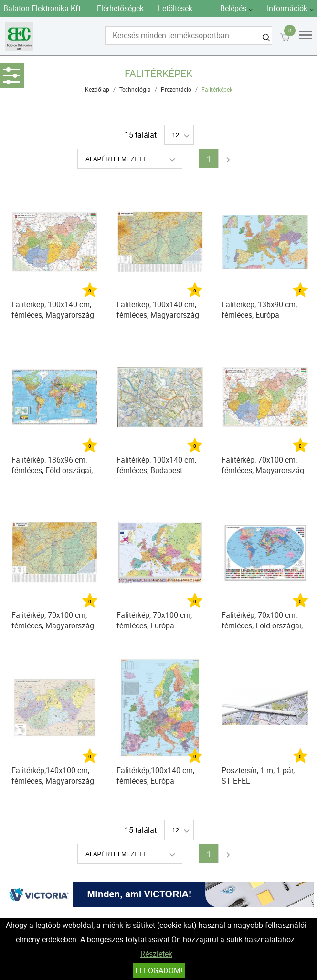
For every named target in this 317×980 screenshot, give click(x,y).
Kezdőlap (97, 89)
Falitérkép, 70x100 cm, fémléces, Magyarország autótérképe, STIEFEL (53, 621)
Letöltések (175, 8)
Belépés (233, 8)
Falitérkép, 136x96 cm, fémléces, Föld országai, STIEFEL (52, 466)
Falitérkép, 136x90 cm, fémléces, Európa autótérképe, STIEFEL (259, 311)
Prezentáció (176, 89)
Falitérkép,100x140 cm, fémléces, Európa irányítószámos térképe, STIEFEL (156, 777)
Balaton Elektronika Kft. (43, 8)
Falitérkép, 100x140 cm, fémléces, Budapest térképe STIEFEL (156, 466)
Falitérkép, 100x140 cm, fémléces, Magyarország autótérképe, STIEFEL (158, 311)
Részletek (156, 954)
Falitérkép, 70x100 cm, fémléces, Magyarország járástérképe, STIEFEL (263, 466)
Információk (287, 8)
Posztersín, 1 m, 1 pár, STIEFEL (258, 775)
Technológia (135, 89)
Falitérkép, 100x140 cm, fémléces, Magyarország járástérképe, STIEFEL (53, 311)
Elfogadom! (159, 970)
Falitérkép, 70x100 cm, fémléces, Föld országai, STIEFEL (262, 621)
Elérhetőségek (120, 8)
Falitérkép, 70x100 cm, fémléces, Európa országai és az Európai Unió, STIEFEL (155, 621)
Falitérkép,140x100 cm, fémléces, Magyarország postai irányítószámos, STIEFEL (53, 777)
